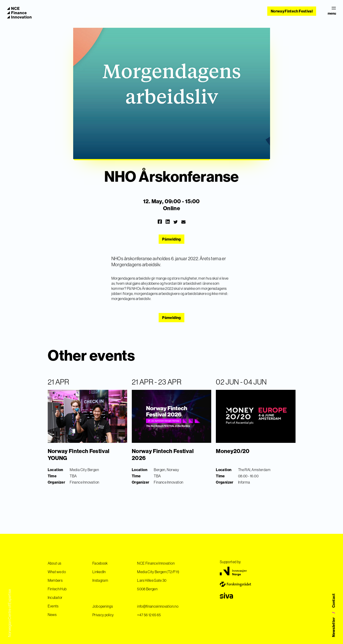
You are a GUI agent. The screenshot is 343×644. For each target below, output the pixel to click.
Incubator (55, 597)
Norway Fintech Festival (292, 11)
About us (55, 563)
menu (332, 11)
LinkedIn (99, 572)
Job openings (103, 606)
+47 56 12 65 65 (149, 615)
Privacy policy (103, 615)
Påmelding (171, 239)
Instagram (100, 580)
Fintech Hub (57, 589)
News (52, 615)
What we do (57, 572)
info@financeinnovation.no (158, 606)
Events (53, 606)
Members (55, 580)
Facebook (100, 563)
